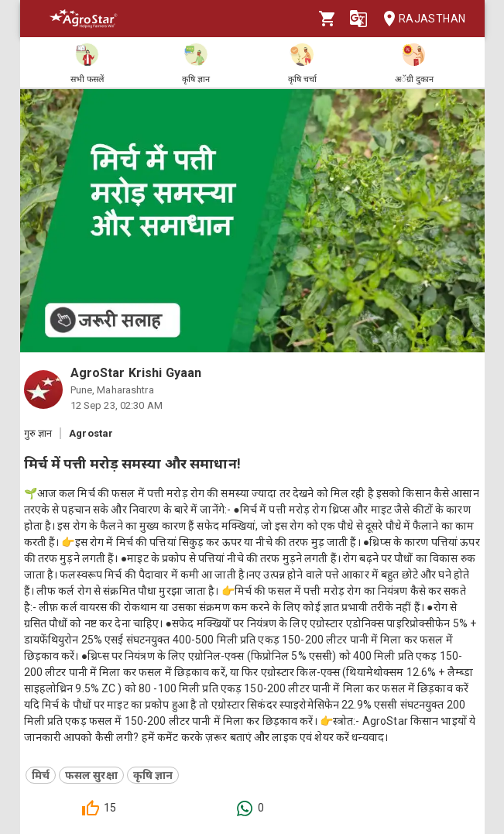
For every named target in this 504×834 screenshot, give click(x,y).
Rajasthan (420, 19)
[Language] (358, 19)
